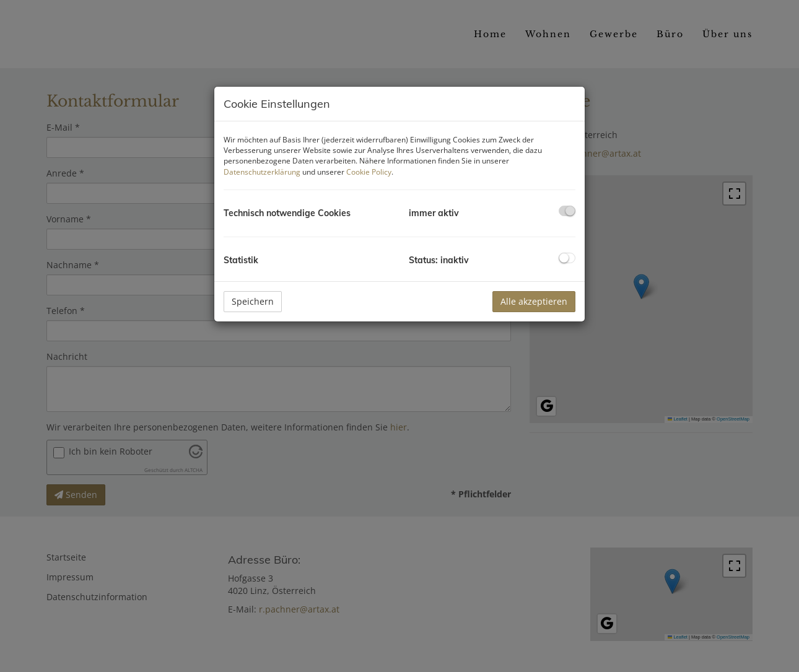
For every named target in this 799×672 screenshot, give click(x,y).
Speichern (253, 301)
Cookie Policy (369, 172)
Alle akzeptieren (534, 301)
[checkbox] (567, 211)
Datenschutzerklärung (262, 172)
